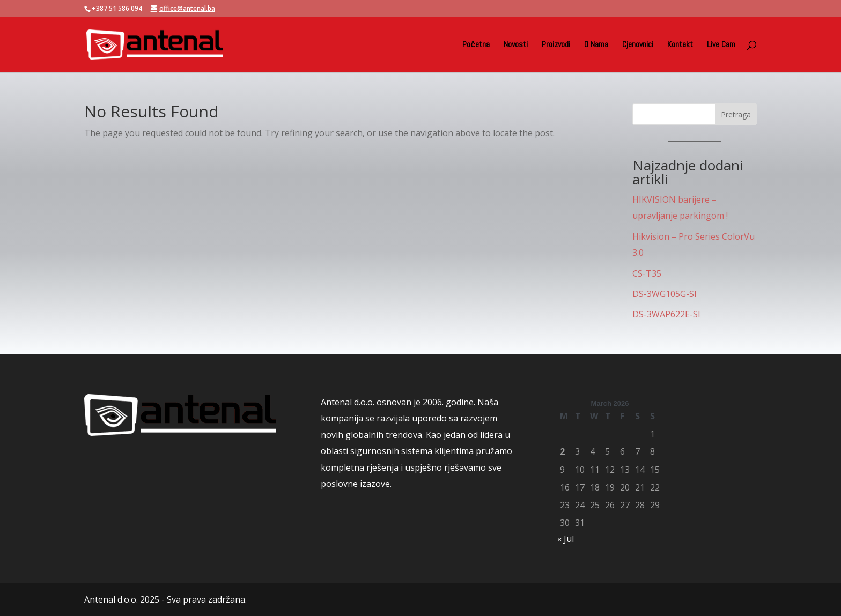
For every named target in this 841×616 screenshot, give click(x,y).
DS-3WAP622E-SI (666, 314)
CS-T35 (647, 273)
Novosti (516, 45)
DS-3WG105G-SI (665, 294)
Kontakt (680, 45)
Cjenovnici (638, 45)
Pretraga (736, 114)
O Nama (596, 45)
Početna (476, 45)
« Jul (566, 539)
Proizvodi (556, 45)
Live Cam (721, 45)
